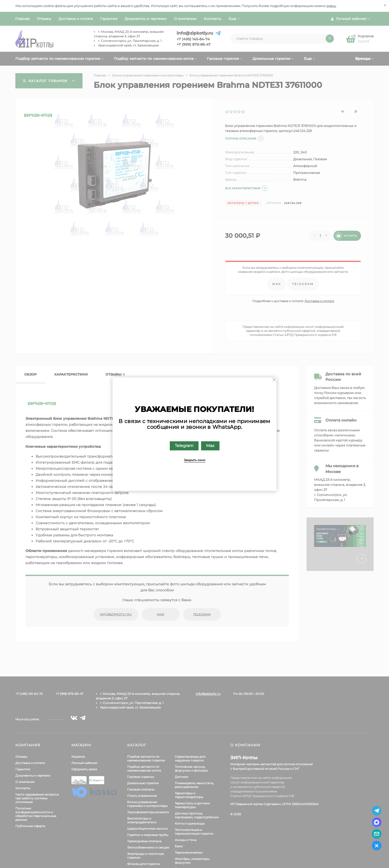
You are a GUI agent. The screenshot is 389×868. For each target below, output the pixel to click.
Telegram (184, 446)
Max (210, 446)
